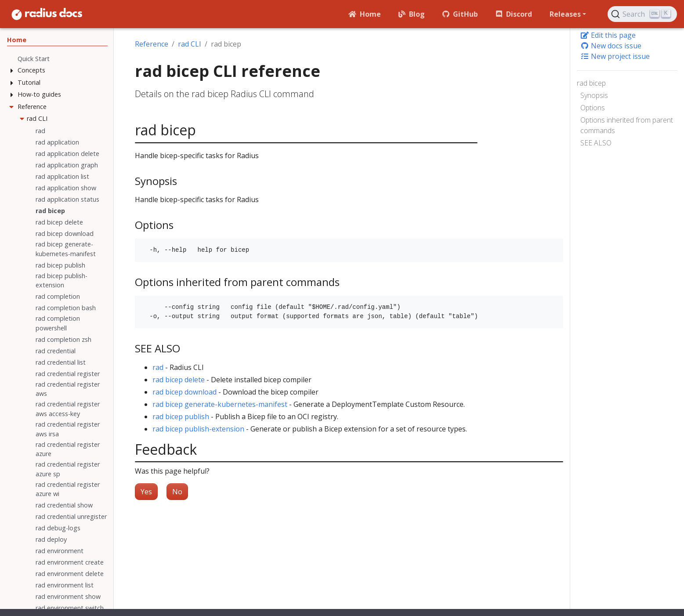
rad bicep (591, 83)
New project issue (615, 56)
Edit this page (608, 35)
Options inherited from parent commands (627, 125)
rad (158, 367)
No (177, 492)
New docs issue (611, 46)
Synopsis (594, 95)
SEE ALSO (596, 143)
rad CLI (190, 44)
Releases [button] (565, 14)
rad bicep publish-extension (198, 429)
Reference (152, 44)
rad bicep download (185, 392)
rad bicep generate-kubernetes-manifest (220, 404)
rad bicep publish (181, 417)
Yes (146, 492)
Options (593, 108)
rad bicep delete (179, 380)
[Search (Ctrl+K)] (642, 14)
